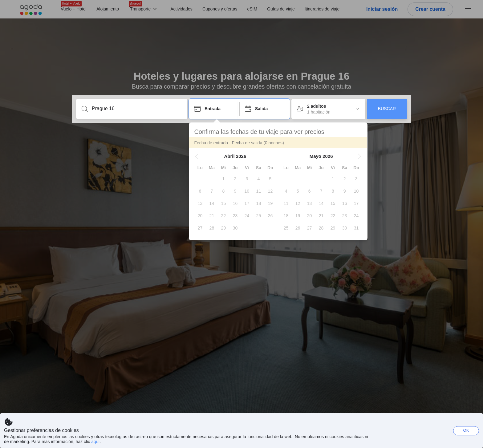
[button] (197, 156)
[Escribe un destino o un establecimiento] (137, 109)
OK (466, 430)
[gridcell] (223, 179)
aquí (95, 442)
